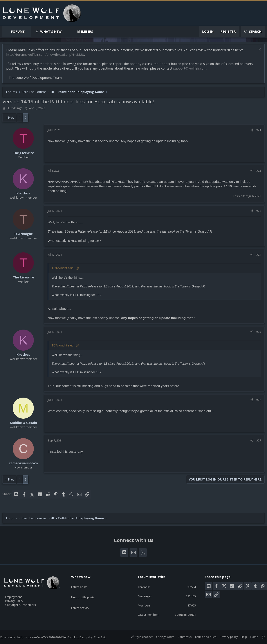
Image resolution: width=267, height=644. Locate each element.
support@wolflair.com (192, 70)
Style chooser (138, 637)
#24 (256, 257)
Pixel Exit (104, 637)
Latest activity (84, 599)
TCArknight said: (65, 270)
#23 (256, 213)
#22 (256, 173)
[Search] (253, 31)
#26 (256, 402)
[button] (28, 31)
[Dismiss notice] (257, 52)
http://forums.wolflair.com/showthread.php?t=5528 (47, 57)
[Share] (250, 132)
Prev (13, 120)
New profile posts (87, 591)
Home (250, 637)
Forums (18, 31)
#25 (256, 334)
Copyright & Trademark (27, 603)
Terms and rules (201, 637)
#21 (256, 132)
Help (240, 637)
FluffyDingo (17, 110)
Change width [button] (161, 637)
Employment (19, 594)
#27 (256, 443)
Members (85, 31)
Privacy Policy (20, 599)
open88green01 (181, 614)
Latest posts (83, 582)
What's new (51, 31)
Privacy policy (224, 637)
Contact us (180, 637)
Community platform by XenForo (44, 637)
